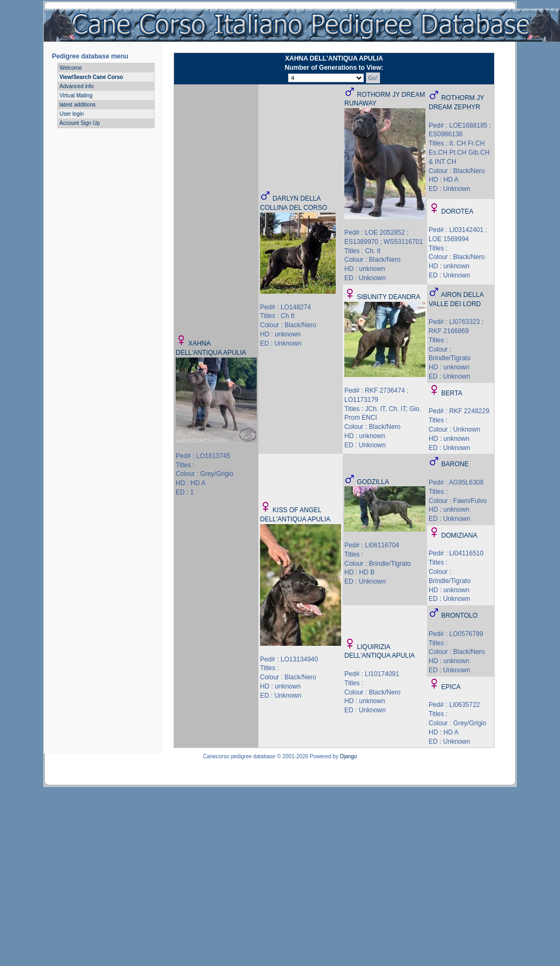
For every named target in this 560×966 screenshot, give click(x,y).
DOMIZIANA (459, 535)
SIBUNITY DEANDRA (388, 297)
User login (72, 114)
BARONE (455, 464)
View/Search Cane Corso (91, 77)
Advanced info (76, 86)
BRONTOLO (459, 616)
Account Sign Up (80, 123)
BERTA (452, 393)
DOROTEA (457, 211)
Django (349, 756)
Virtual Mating (76, 95)
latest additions (78, 105)
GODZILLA (373, 482)
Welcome (71, 68)
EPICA (451, 687)
